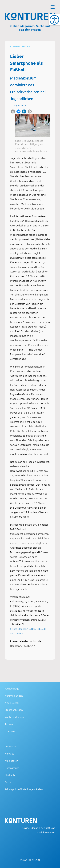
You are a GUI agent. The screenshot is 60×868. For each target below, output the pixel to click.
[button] (13, 111)
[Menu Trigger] (53, 7)
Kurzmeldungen (20, 46)
